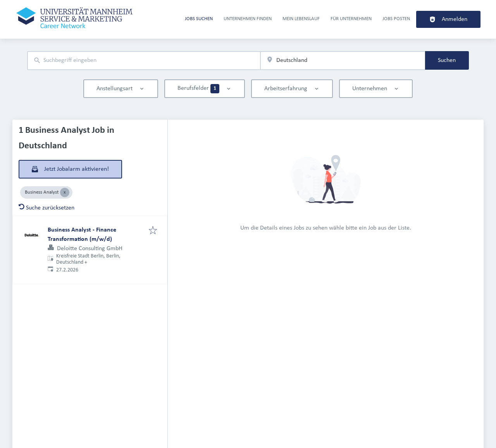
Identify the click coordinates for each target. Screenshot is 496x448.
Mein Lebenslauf (301, 19)
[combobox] (144, 61)
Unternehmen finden (248, 19)
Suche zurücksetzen (46, 208)
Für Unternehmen (351, 19)
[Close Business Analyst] (65, 192)
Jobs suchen (199, 19)
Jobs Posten (396, 19)
